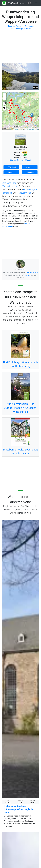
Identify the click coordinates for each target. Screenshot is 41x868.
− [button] (5, 98)
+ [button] (5, 95)
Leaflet (16, 129)
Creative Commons (32, 272)
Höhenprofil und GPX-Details (20, 160)
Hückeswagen (30, 190)
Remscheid (7, 193)
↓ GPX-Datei (11, 167)
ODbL (37, 129)
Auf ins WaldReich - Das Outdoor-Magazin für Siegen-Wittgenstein (20, 408)
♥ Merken (30, 167)
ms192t (23, 270)
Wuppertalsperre (10, 186)
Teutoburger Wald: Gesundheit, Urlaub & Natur (20, 452)
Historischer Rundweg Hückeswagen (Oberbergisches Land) (19, 809)
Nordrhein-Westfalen (15, 26)
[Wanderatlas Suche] (30, 3)
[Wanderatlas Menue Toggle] (36, 3)
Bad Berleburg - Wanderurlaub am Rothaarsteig (20, 364)
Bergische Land (9, 183)
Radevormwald (24, 193)
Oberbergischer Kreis (23, 29)
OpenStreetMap (30, 129)
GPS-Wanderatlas (16, 3)
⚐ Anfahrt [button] (11, 172)
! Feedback (30, 172)
